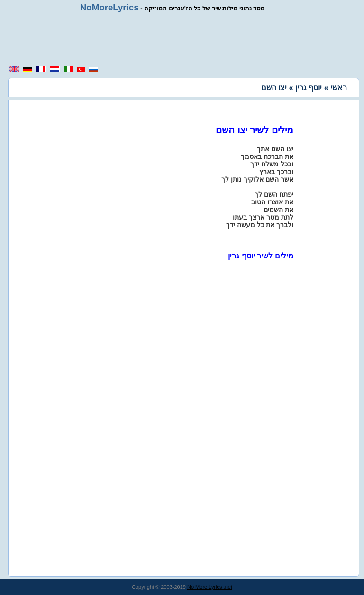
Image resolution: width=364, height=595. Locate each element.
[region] (182, 39)
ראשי (339, 87)
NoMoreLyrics (109, 7)
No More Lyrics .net (210, 587)
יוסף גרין (309, 87)
